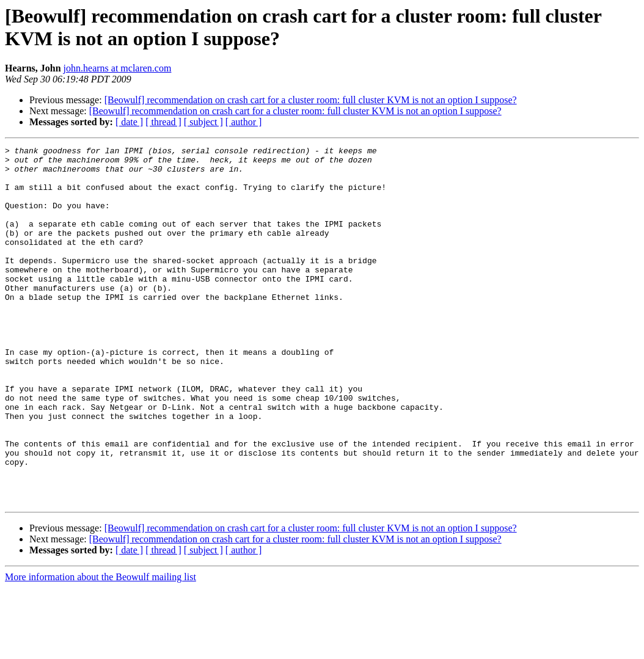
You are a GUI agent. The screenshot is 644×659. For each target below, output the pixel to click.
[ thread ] (163, 122)
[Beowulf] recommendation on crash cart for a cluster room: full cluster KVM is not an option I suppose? (311, 100)
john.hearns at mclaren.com (118, 68)
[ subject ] (203, 122)
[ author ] (244, 122)
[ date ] (129, 122)
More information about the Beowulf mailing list (101, 648)
